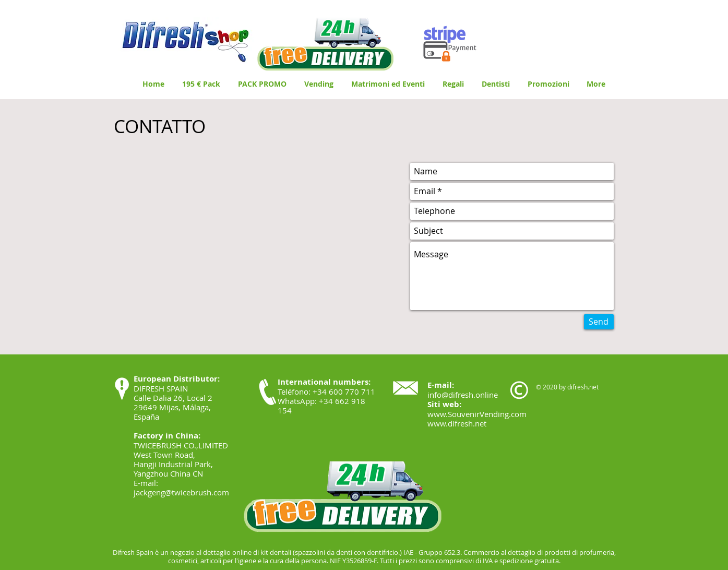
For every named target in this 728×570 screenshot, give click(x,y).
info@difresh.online (463, 395)
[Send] (599, 322)
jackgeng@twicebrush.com (181, 492)
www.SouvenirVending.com (477, 414)
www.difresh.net (457, 423)
